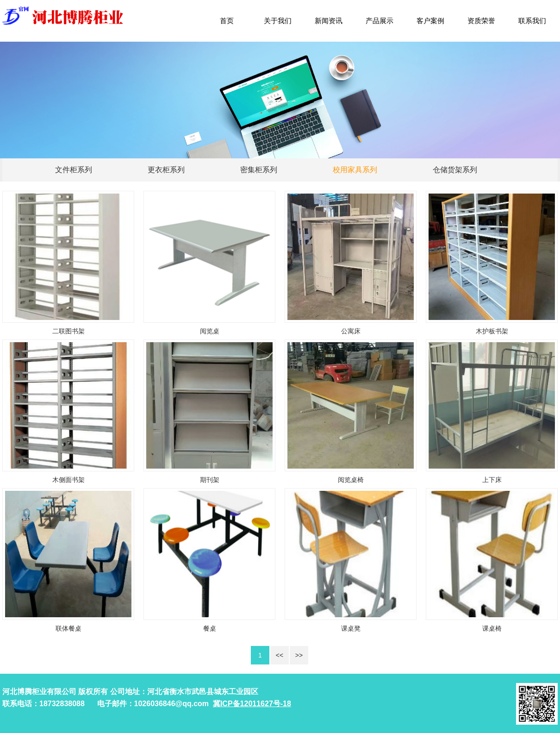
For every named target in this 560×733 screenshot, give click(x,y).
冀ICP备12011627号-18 (252, 704)
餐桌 (210, 628)
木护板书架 (492, 331)
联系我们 (532, 21)
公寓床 (351, 331)
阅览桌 (210, 331)
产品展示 (380, 21)
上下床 (492, 480)
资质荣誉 (481, 21)
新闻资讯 (329, 21)
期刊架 (210, 480)
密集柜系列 (259, 170)
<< (280, 655)
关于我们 (278, 21)
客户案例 (430, 21)
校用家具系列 (355, 170)
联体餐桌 (68, 628)
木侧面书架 (68, 480)
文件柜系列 (74, 170)
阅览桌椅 (351, 480)
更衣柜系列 (166, 170)
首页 (227, 21)
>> (299, 655)
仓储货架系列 (455, 170)
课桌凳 (351, 628)
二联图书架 (68, 331)
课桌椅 (492, 628)
